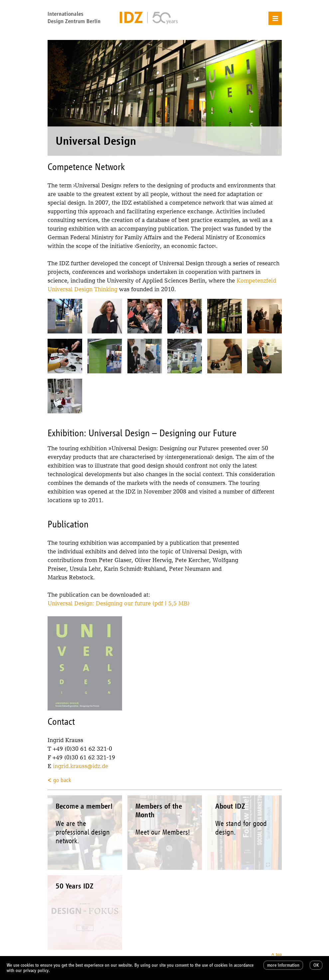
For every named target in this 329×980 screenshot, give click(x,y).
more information (283, 965)
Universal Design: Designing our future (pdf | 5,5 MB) (119, 603)
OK (316, 965)
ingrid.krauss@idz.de (81, 766)
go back (62, 780)
